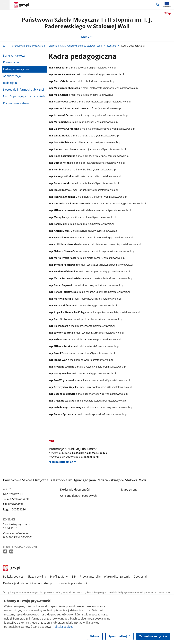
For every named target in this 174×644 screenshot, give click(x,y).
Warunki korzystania (117, 577)
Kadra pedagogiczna (16, 69)
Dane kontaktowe (14, 56)
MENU (87, 37)
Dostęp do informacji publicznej (23, 90)
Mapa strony (129, 490)
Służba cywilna (37, 577)
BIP (74, 577)
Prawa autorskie (90, 577)
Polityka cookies (13, 577)
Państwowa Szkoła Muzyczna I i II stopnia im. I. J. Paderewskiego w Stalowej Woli (87, 23)
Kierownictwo (12, 62)
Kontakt (112, 46)
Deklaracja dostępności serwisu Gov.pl (28, 583)
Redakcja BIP (11, 83)
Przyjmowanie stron (16, 103)
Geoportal (140, 577)
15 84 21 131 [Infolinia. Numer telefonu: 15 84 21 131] (11, 528)
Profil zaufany (59, 577)
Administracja (12, 76)
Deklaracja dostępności (75, 490)
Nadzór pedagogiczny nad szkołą (24, 96)
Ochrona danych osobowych (78, 496)
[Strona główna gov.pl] (21, 5)
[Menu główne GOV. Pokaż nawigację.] (5, 5)
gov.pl (12, 568)
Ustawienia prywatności (72, 583)
